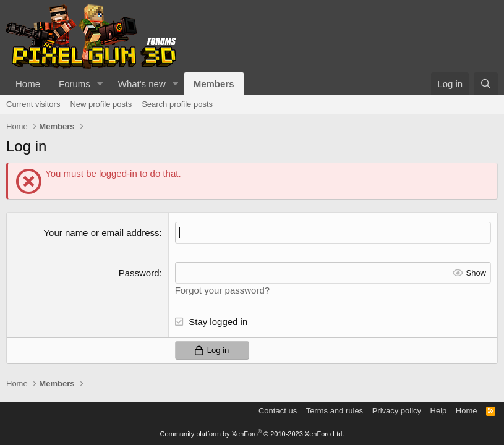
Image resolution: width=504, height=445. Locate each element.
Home (28, 84)
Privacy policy (397, 411)
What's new (142, 84)
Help (439, 411)
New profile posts (101, 104)
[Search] (486, 84)
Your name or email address (101, 233)
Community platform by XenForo (252, 434)
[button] (100, 84)
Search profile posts (177, 104)
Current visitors (33, 104)
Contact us (278, 411)
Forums (75, 84)
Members (214, 84)
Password (139, 273)
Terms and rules (335, 411)
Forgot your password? (222, 290)
